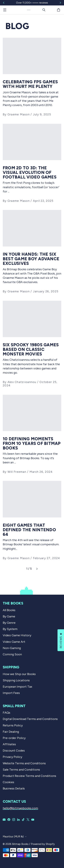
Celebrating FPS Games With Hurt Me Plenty (30, 84)
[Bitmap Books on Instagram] (14, 820)
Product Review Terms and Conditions (29, 776)
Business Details (14, 788)
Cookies (8, 782)
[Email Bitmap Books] (4, 820)
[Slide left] (4, 3)
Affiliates (9, 744)
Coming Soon (12, 654)
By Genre (9, 623)
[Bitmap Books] (29, 10)
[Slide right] (60, 3)
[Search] (44, 10)
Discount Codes (14, 751)
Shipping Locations (16, 680)
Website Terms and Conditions (24, 763)
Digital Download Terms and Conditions (30, 719)
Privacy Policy (12, 757)
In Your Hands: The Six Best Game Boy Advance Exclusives (31, 259)
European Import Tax (17, 687)
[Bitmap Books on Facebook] (9, 820)
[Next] (37, 569)
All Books (9, 610)
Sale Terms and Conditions (21, 770)
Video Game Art (14, 642)
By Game (9, 616)
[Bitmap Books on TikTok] (23, 820)
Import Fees (11, 693)
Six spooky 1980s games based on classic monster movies (31, 349)
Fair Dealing (11, 732)
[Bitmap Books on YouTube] (33, 820)
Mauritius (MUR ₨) (13, 837)
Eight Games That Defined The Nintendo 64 (29, 530)
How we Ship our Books (19, 674)
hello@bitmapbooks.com (20, 808)
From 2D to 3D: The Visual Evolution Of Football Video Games (30, 172)
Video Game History (17, 635)
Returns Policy (13, 725)
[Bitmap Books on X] (28, 820)
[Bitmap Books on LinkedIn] (18, 820)
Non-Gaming (12, 648)
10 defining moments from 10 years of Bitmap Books (32, 443)
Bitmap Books (20, 844)
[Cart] (59, 10)
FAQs (6, 713)
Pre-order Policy (14, 738)
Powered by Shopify (43, 844)
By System (10, 629)
